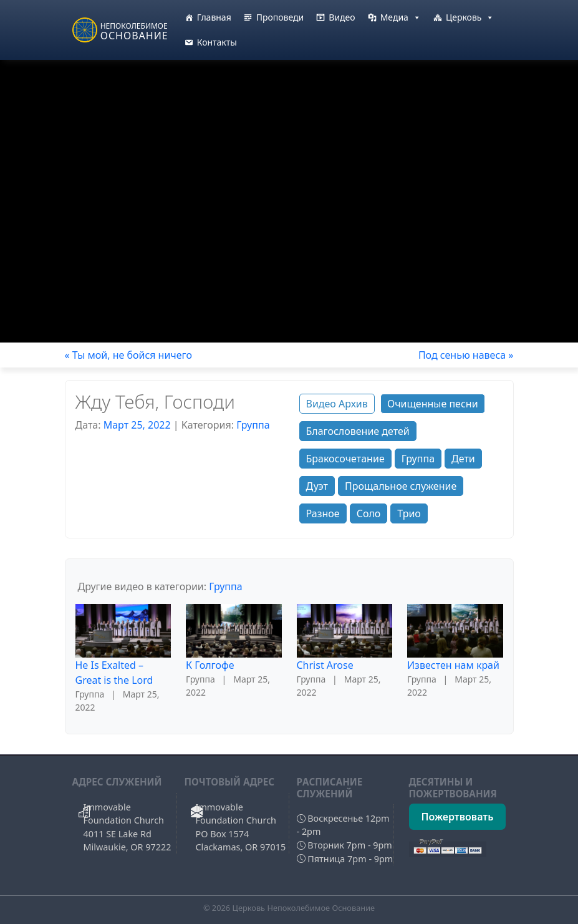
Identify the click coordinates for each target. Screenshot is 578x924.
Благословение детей (358, 431)
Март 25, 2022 (137, 425)
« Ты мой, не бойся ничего (128, 355)
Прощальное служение (401, 486)
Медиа (401, 17)
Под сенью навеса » (466, 355)
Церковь (470, 17)
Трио (409, 513)
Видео (342, 17)
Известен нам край (453, 665)
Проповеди (280, 17)
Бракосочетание (345, 459)
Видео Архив (337, 404)
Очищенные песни (433, 404)
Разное (323, 513)
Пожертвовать (458, 817)
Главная (214, 17)
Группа (253, 425)
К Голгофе (210, 665)
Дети (463, 459)
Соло (369, 513)
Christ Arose (325, 665)
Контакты (217, 42)
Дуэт (317, 486)
